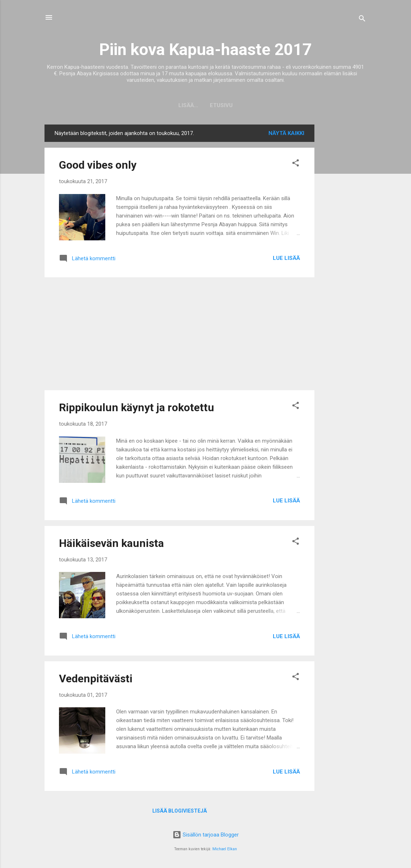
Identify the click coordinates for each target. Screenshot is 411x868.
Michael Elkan (225, 849)
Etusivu (206, 105)
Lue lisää (286, 258)
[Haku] (362, 20)
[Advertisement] (343, 233)
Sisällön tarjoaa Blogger (206, 835)
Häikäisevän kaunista (111, 543)
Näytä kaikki (286, 133)
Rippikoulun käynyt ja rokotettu (137, 407)
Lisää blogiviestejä (180, 811)
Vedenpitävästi (96, 679)
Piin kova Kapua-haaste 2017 (205, 49)
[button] (296, 164)
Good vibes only (98, 165)
